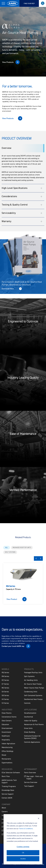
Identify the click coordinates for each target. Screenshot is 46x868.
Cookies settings (23, 847)
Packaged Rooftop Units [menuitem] (33, 673)
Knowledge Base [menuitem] (8, 790)
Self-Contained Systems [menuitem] (33, 696)
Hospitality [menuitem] (6, 740)
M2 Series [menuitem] (5, 688)
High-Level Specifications (22, 188)
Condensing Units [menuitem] (31, 692)
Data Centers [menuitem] (7, 721)
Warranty (22, 221)
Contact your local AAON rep (13, 646)
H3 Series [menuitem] (5, 699)
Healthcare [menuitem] (6, 736)
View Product (12, 599)
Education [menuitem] (5, 725)
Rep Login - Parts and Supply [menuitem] (33, 778)
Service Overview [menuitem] (31, 782)
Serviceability (22, 213)
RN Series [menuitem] (5, 676)
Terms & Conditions (26, 828)
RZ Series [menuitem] (5, 680)
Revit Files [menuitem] (6, 777)
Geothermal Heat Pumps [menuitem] (33, 699)
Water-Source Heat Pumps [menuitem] (34, 688)
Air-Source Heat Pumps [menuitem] (33, 684)
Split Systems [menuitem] (29, 676)
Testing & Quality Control (22, 205)
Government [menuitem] (6, 732)
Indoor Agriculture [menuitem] (8, 744)
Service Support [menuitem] (8, 794)
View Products (8, 62)
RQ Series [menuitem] (5, 673)
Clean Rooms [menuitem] (7, 713)
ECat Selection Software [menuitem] (11, 773)
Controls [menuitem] (27, 703)
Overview (6, 148)
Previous (36, 558)
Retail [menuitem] (4, 755)
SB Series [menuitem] (5, 696)
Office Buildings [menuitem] (7, 751)
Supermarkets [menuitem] (7, 763)
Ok (23, 853)
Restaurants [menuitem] (6, 759)
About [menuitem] (4, 808)
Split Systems (10, 552)
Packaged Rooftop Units (22, 548)
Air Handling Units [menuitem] (31, 680)
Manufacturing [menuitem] (7, 748)
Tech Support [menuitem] (29, 786)
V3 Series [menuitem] (5, 703)
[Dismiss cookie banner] (39, 819)
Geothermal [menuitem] (28, 717)
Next (41, 558)
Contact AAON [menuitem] (7, 798)
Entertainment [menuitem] (7, 728)
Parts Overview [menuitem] (30, 773)
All (7, 548)
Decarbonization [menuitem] (30, 713)
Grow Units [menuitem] (28, 728)
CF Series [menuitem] (5, 684)
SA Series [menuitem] (5, 692)
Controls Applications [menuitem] (32, 742)
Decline (23, 859)
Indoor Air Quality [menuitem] (31, 721)
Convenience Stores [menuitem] (9, 717)
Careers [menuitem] (5, 812)
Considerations (22, 196)
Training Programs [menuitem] (9, 787)
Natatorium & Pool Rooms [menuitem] (34, 725)
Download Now (8, 289)
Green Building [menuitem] (30, 732)
